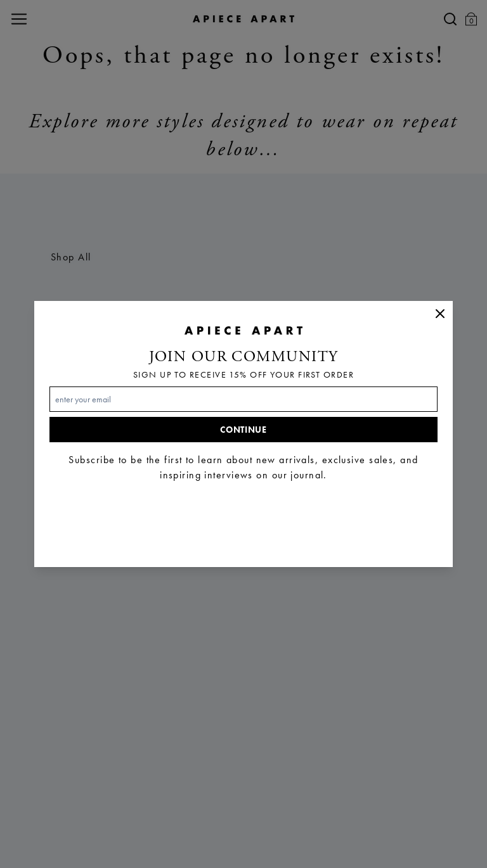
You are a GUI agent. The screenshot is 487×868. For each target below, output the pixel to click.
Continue (243, 430)
